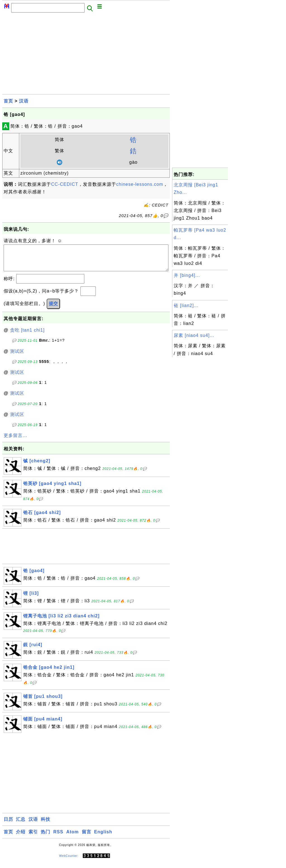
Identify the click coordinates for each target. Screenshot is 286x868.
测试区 (17, 357)
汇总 (21, 825)
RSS (58, 837)
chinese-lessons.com (140, 184)
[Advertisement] (86, 55)
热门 (46, 837)
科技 (46, 825)
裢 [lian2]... (186, 305)
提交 (53, 309)
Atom (72, 837)
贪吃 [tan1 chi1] (27, 336)
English (103, 837)
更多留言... (15, 441)
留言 (87, 837)
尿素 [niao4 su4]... (194, 335)
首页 (8, 101)
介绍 (21, 837)
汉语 (24, 101)
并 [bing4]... (187, 275)
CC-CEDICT (65, 184)
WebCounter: (69, 861)
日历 (8, 825)
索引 (33, 837)
